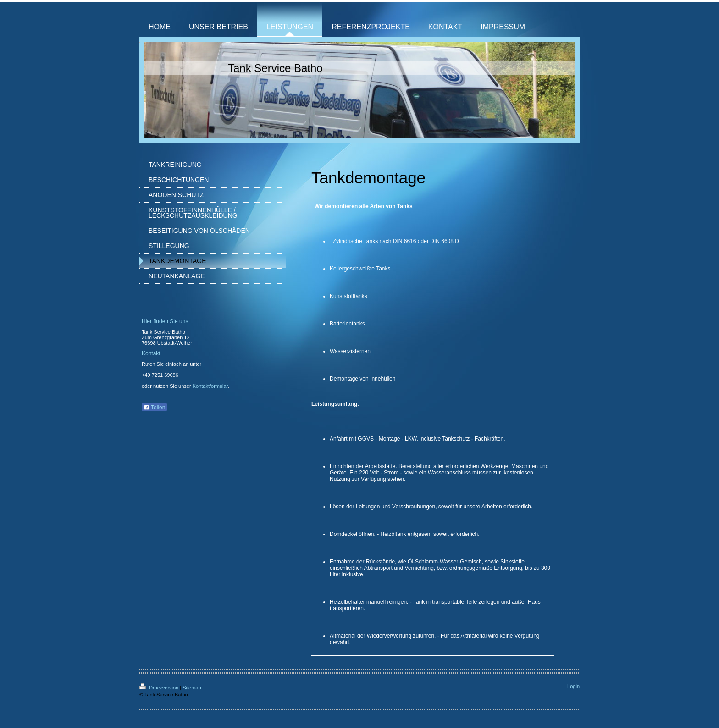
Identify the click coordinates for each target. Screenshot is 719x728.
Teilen (154, 408)
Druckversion (160, 688)
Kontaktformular (210, 386)
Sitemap (192, 688)
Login (573, 686)
